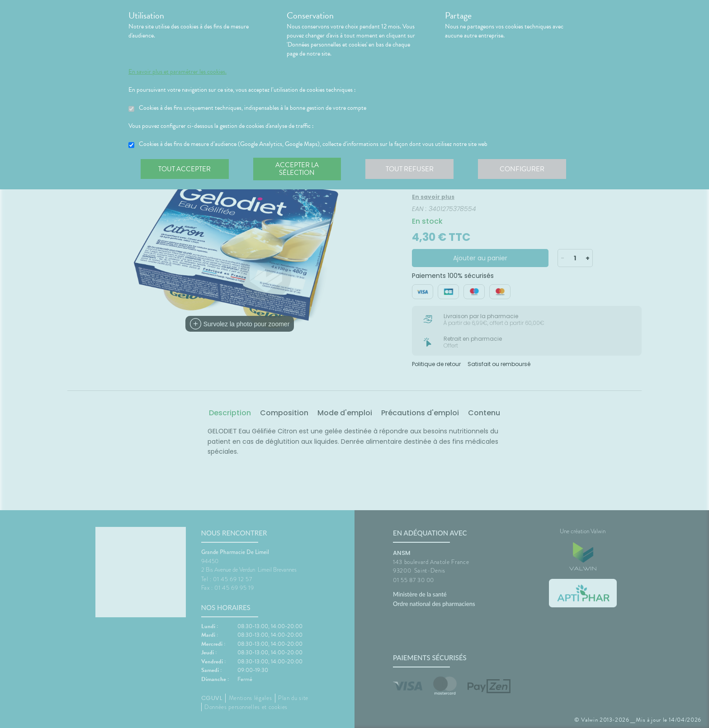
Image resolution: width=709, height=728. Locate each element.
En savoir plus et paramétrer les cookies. (177, 72)
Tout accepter (185, 169)
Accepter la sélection (298, 169)
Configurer (524, 169)
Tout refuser (411, 169)
